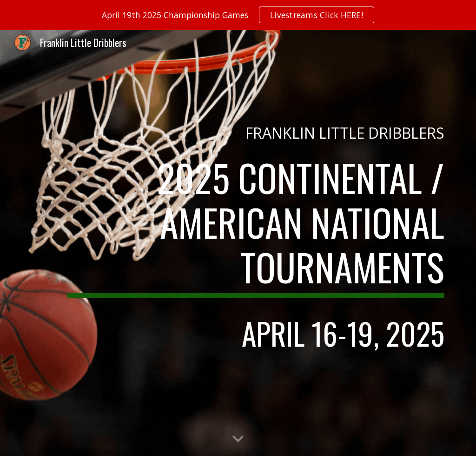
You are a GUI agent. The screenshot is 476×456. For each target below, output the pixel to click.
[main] (256, 133)
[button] (238, 439)
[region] (238, 15)
